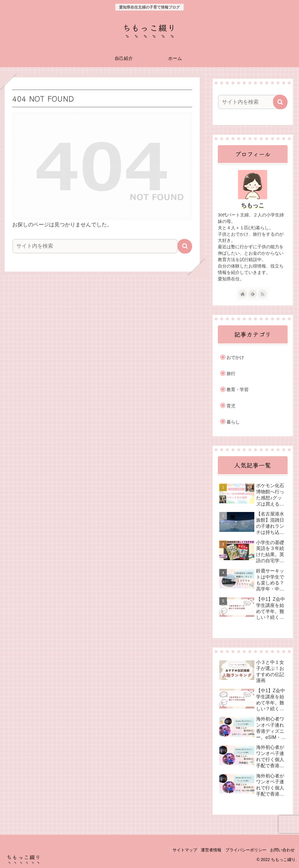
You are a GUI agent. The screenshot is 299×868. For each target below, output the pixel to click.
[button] (185, 246)
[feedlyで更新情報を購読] (253, 294)
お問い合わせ (281, 850)
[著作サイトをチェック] (243, 294)
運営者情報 (206, 850)
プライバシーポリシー (242, 850)
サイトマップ (177, 850)
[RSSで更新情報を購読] (263, 294)
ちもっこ (253, 205)
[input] (95, 246)
